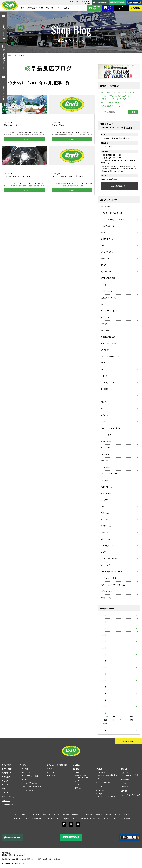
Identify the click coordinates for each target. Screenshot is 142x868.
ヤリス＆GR (105, 350)
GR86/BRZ (105, 330)
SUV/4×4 (104, 533)
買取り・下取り (44, 8)
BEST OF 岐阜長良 (108, 278)
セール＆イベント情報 (108, 578)
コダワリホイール (107, 239)
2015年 (103, 687)
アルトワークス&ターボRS (110, 428)
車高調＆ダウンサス (108, 337)
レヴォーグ (104, 415)
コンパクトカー (106, 539)
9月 (131, 716)
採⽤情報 (87, 3)
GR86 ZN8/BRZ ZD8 (109, 92)
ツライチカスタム (107, 252)
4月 (106, 724)
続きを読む (25, 139)
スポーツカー (105, 513)
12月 (106, 716)
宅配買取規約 (126, 819)
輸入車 (103, 552)
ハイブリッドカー (107, 526)
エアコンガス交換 (27, 790)
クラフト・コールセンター (21, 819)
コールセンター (122, 8)
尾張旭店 (78, 788)
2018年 (103, 667)
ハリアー (124, 96)
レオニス (104, 304)
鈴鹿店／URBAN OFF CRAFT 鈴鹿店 (106, 795)
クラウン (120, 99)
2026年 (103, 615)
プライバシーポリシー (111, 819)
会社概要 (66, 814)
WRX (125, 99)
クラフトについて (8, 797)
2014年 (103, 694)
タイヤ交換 (105, 500)
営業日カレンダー (75, 1)
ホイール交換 (26, 772)
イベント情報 (105, 206)
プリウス (104, 369)
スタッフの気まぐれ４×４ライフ (112, 106)
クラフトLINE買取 (87, 814)
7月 (114, 720)
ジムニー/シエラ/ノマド (125, 92)
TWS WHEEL (106, 480)
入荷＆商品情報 (106, 591)
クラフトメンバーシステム (53, 819)
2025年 (103, 622)
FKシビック (105, 402)
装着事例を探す (96, 8)
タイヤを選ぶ (32, 8)
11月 (115, 716)
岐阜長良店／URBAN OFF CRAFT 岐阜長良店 (108, 774)
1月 (123, 724)
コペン (103, 422)
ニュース (5, 781)
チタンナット (105, 317)
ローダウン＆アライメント (110, 559)
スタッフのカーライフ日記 (110, 102)
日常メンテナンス (27, 779)
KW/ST (103, 265)
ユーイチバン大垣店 (104, 782)
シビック (104, 324)
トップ (23, 8)
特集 (4, 789)
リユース (5, 793)
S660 (103, 396)
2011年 (103, 713)
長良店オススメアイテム (109, 298)
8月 (106, 720)
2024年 (103, 628)
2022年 (103, 641)
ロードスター (111, 99)
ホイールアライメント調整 (30, 776)
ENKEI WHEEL (106, 454)
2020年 (103, 654)
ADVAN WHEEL (107, 441)
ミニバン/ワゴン (106, 519)
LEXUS (103, 99)
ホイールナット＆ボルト (109, 311)
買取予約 (127, 814)
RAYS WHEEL (106, 461)
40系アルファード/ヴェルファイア (112, 219)
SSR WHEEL (105, 467)
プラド (130, 96)
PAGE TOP (129, 741)
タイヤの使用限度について (30, 783)
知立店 (77, 781)
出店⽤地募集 (96, 819)
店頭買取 (99, 814)
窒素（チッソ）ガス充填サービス (31, 787)
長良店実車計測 (107, 272)
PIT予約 (118, 814)
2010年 (103, 731)
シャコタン (104, 285)
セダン (103, 506)
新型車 (103, 232)
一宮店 (77, 784)
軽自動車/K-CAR (107, 546)
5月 (131, 720)
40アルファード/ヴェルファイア (112, 213)
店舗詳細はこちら (120, 186)
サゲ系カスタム (106, 291)
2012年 (103, 706)
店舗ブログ (11, 55)
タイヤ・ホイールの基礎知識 (57, 765)
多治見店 (101, 779)
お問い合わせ (84, 819)
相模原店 (125, 787)
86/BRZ (104, 376)
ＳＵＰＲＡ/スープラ (107, 383)
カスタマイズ (56, 8)
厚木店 (124, 783)
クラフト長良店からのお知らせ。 (112, 572)
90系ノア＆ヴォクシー (108, 226)
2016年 (103, 680)
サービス (23, 765)
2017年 (103, 674)
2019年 (103, 661)
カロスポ (104, 246)
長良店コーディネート (109, 343)
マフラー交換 (105, 565)
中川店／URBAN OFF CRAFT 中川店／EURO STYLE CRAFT (84, 775)
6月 (123, 720)
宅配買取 (109, 814)
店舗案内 (137, 8)
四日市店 (101, 790)
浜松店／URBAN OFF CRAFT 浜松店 (131, 774)
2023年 (103, 635)
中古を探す (67, 8)
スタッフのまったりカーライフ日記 (113, 585)
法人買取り (87, 1)
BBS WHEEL (105, 448)
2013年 (103, 700)
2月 (114, 724)
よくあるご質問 (37, 819)
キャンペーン (6, 785)
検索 (132, 112)
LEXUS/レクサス (107, 435)
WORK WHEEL (106, 493)
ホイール (51, 772)
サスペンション (53, 776)
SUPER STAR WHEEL (109, 474)
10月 (123, 716)
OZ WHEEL (105, 259)
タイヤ (50, 769)
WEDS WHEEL (106, 487)
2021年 (103, 648)
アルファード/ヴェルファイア (111, 96)
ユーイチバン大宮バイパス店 (131, 795)
